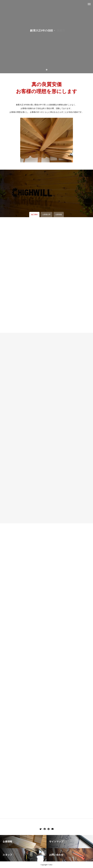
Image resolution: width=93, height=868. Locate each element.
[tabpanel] (46, 37)
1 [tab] (47, 70)
